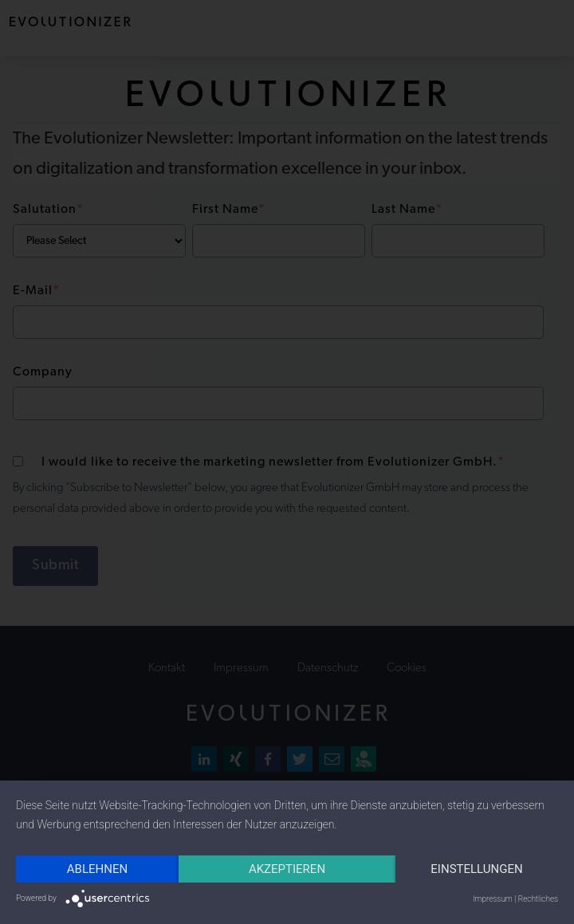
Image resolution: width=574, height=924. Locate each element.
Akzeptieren (287, 869)
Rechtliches (538, 899)
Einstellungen (476, 869)
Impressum (493, 899)
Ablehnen (97, 869)
